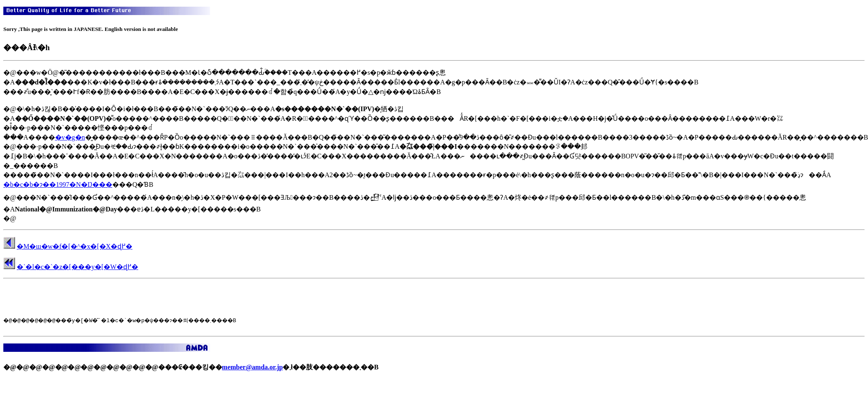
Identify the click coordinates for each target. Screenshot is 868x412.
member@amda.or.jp (253, 370)
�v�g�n (70, 137)
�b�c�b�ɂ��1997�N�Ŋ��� (58, 184)
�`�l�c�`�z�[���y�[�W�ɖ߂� (77, 267)
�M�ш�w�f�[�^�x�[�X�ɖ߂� (75, 246)
